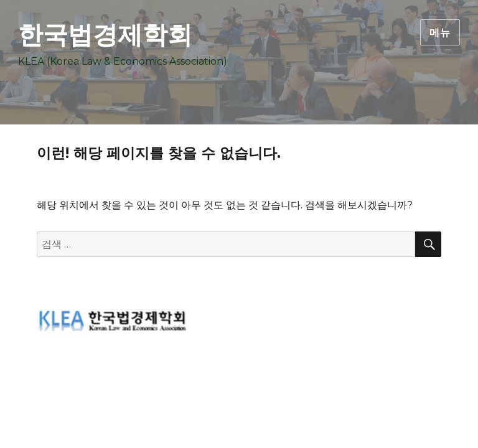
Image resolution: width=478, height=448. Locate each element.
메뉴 (440, 33)
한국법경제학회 (105, 35)
